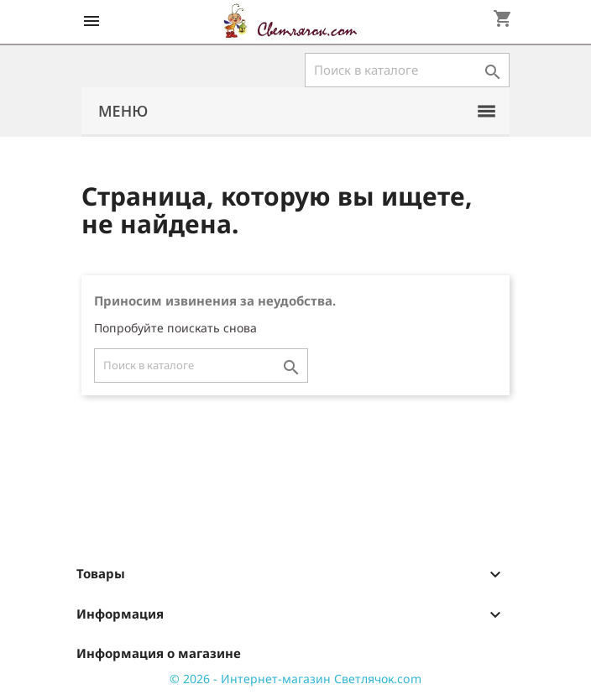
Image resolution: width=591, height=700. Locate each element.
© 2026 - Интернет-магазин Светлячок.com (295, 679)
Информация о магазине (159, 653)
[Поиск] (407, 70)
